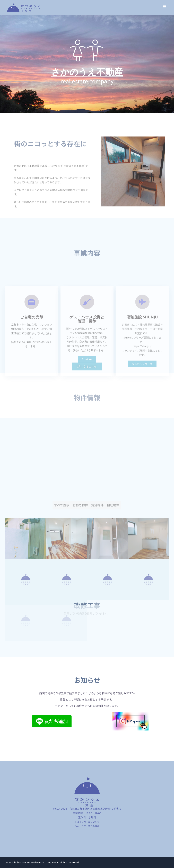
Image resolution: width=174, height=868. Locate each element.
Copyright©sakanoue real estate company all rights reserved (42, 862)
